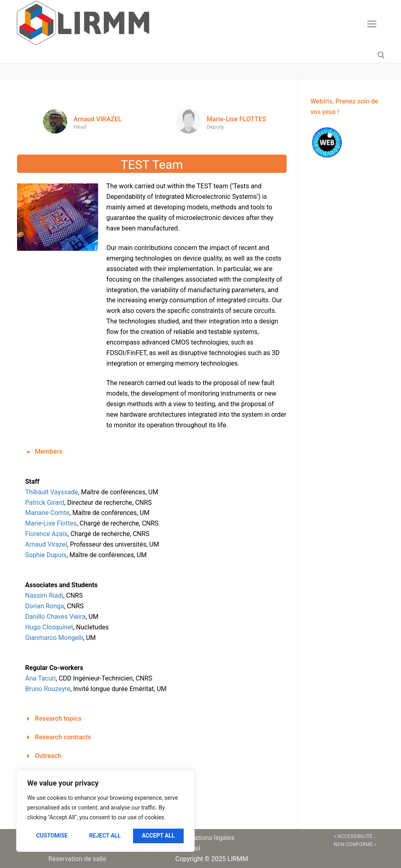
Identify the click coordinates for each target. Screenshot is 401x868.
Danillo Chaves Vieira (55, 617)
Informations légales (205, 838)
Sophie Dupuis (46, 555)
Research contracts (63, 737)
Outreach (48, 756)
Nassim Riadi (44, 596)
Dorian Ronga (45, 606)
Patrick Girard (45, 503)
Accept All (158, 836)
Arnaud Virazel (46, 544)
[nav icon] (372, 24)
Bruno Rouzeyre (48, 689)
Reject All (105, 836)
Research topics (58, 718)
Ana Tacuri (41, 678)
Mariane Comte (47, 513)
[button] (152, 452)
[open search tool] (381, 55)
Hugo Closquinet (49, 627)
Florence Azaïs (46, 534)
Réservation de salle (77, 859)
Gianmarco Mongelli (54, 638)
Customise (52, 836)
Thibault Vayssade (52, 492)
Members (49, 451)
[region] (105, 811)
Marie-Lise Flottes (51, 523)
